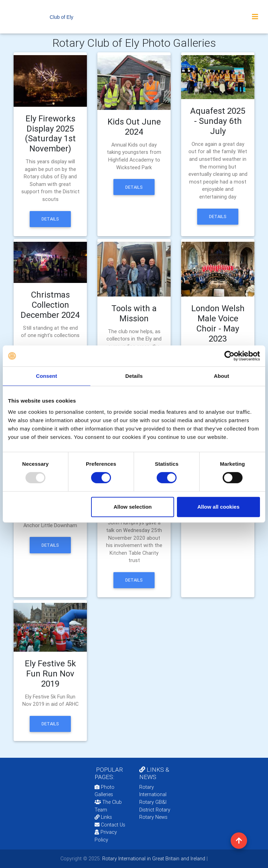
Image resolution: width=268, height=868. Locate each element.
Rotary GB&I (153, 802)
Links (103, 817)
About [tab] (222, 376)
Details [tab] (134, 376)
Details (50, 219)
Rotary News (153, 817)
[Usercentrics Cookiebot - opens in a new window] (229, 356)
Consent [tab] (47, 376)
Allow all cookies (218, 507)
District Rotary (155, 810)
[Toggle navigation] (255, 17)
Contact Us (110, 825)
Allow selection (133, 507)
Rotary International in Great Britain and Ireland (153, 859)
